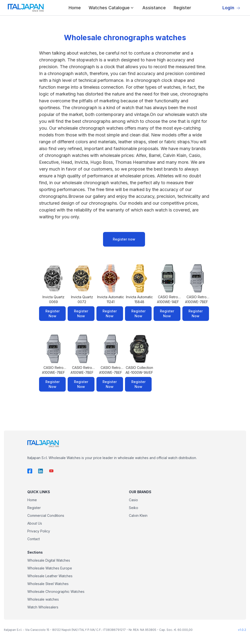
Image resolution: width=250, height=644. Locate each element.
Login (231, 8)
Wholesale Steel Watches (48, 584)
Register (182, 8)
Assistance (154, 8)
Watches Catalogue (112, 8)
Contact (34, 539)
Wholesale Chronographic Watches (56, 591)
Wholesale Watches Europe (50, 568)
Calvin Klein (138, 515)
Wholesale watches (43, 599)
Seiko (134, 508)
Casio (133, 500)
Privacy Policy (39, 531)
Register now (124, 239)
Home (75, 8)
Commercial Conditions (46, 515)
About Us (35, 523)
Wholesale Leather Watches (50, 576)
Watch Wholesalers (43, 607)
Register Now (52, 313)
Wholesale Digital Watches (49, 560)
